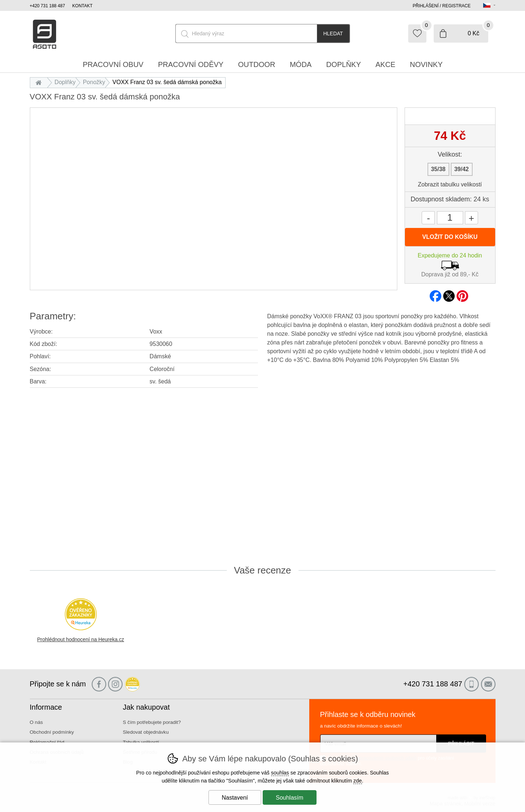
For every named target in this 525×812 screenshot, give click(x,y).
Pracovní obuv (113, 64)
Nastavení (235, 798)
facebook (435, 294)
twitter (449, 294)
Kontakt (83, 6)
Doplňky (65, 82)
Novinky (426, 64)
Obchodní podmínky (52, 732)
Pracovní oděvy (191, 64)
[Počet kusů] (450, 218)
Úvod (41, 82)
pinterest (462, 294)
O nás (36, 722)
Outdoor (256, 64)
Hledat (333, 33)
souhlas (280, 773)
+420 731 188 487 (47, 6)
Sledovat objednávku (146, 732)
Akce (385, 64)
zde (357, 781)
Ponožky (94, 82)
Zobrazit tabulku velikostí (450, 184)
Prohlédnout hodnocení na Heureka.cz (81, 639)
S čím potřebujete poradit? (152, 722)
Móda (301, 64)
